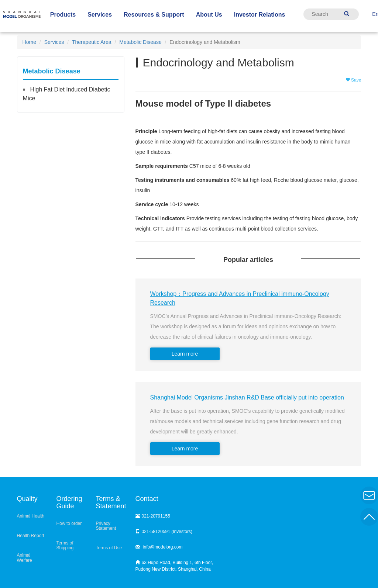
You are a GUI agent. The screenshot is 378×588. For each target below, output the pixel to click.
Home (29, 42)
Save (353, 80)
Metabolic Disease (140, 42)
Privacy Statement (106, 526)
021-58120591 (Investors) (164, 532)
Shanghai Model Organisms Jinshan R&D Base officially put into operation (247, 397)
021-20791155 (153, 516)
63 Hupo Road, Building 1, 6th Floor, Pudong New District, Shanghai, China (174, 566)
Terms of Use (109, 548)
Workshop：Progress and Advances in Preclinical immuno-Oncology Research (240, 298)
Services (54, 42)
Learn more (185, 354)
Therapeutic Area (92, 42)
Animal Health (31, 516)
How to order (69, 523)
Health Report (31, 536)
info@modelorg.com (159, 547)
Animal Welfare (25, 558)
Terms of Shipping (65, 545)
